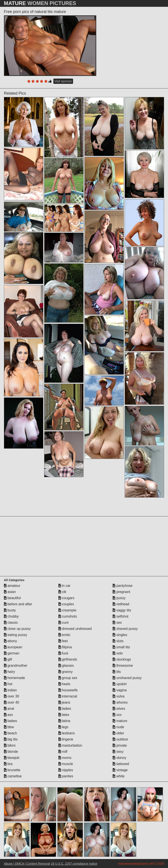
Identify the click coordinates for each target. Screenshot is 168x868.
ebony (10, 641)
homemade (15, 678)
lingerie (66, 739)
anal (9, 709)
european (13, 647)
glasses (66, 666)
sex (117, 623)
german (12, 653)
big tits (11, 739)
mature (120, 721)
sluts (118, 641)
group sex (68, 678)
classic (11, 623)
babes (10, 721)
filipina (65, 647)
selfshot (121, 616)
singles (120, 635)
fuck (63, 653)
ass (8, 715)
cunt (64, 623)
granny (66, 672)
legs (63, 727)
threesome (123, 666)
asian (10, 592)
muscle (66, 764)
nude (118, 727)
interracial (68, 696)
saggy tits (122, 610)
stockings (122, 659)
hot (8, 684)
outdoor (120, 739)
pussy (119, 598)
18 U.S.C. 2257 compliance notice (74, 864)
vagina (120, 690)
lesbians (67, 733)
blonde (11, 752)
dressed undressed (75, 629)
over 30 (12, 696)
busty (10, 610)
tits (117, 672)
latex (64, 715)
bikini (10, 745)
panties (66, 776)
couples (66, 604)
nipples (66, 770)
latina (64, 721)
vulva (119, 696)
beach (10, 733)
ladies (65, 709)
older (118, 733)
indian (10, 690)
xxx (117, 715)
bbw (9, 727)
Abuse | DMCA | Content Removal (27, 864)
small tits (121, 647)
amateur (12, 586)
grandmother (16, 666)
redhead (121, 604)
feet (63, 641)
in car (65, 586)
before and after (18, 604)
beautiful (12, 598)
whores (120, 702)
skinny (119, 758)
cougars (66, 598)
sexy (118, 752)
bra (8, 764)
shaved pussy (125, 629)
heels (64, 684)
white (119, 776)
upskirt (120, 684)
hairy (10, 672)
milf (63, 752)
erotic (65, 635)
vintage (120, 770)
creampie (67, 610)
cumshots (68, 616)
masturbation (70, 745)
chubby (11, 616)
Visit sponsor (63, 81)
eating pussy (16, 635)
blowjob (12, 758)
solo (118, 653)
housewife (68, 690)
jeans (64, 702)
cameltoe (13, 776)
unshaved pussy (127, 678)
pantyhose (122, 586)
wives (119, 709)
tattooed (121, 764)
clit (62, 592)
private (120, 745)
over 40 (12, 702)
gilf (8, 659)
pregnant (121, 592)
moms (65, 758)
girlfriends (68, 659)
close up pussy (17, 629)
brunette (12, 770)
